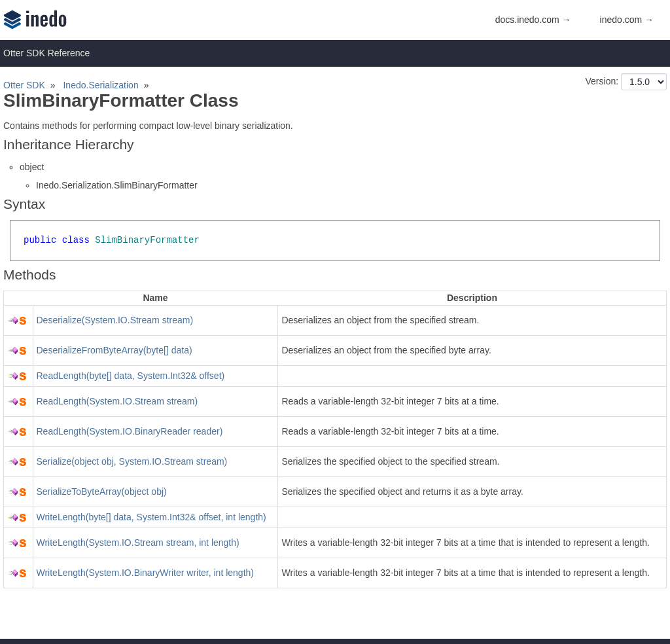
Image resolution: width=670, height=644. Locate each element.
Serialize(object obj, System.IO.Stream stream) (132, 461)
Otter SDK (24, 85)
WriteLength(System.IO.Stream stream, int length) (138, 543)
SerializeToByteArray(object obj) (102, 492)
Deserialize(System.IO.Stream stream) (115, 320)
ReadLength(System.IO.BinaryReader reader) (130, 431)
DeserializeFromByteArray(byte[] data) (115, 350)
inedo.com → (627, 20)
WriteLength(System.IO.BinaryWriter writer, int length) (145, 573)
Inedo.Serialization (100, 85)
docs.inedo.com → (533, 20)
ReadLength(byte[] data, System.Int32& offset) (131, 376)
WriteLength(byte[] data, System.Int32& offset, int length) (151, 517)
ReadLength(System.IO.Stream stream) (117, 401)
